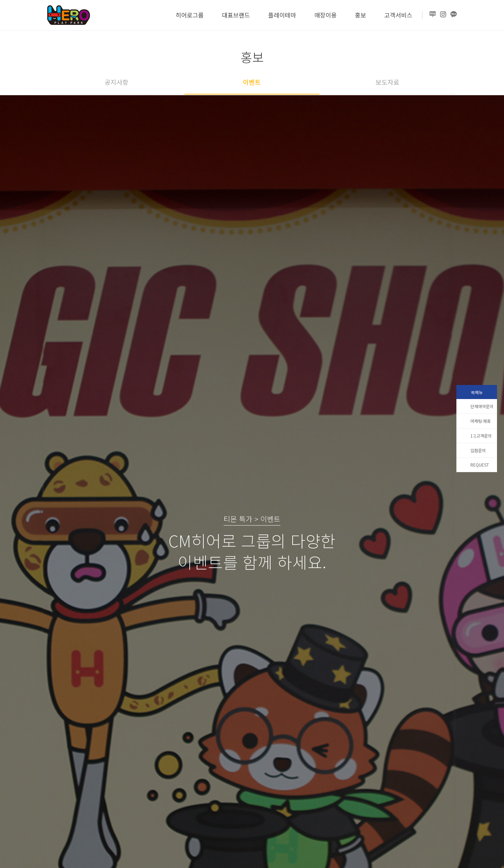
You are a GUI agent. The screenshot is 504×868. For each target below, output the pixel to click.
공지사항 (117, 82)
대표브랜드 (236, 15)
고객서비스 (398, 15)
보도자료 (387, 82)
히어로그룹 (190, 15)
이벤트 (252, 82)
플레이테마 (282, 15)
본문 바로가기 (0, 0)
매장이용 (325, 15)
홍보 (360, 15)
